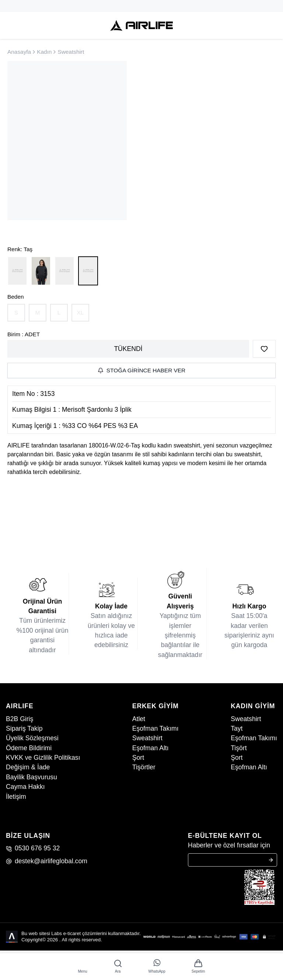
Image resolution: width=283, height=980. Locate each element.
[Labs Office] (12, 937)
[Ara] (118, 967)
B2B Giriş (20, 719)
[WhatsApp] (157, 967)
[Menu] (83, 967)
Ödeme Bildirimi (29, 748)
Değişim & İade (28, 767)
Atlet (139, 719)
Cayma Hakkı (25, 787)
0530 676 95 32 (33, 848)
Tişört (239, 748)
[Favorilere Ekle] (264, 349)
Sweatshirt (147, 738)
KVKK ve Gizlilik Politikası (43, 758)
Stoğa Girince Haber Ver (141, 370)
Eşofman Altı (151, 748)
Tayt (237, 728)
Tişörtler (144, 767)
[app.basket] (198, 967)
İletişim (16, 797)
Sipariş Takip (24, 728)
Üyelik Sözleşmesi (32, 738)
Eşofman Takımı (156, 728)
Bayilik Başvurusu (32, 777)
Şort (138, 758)
